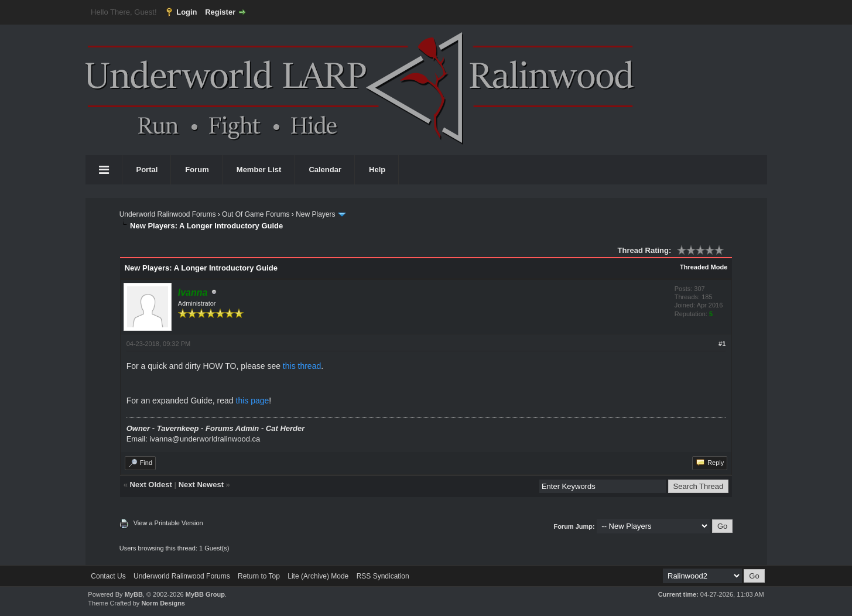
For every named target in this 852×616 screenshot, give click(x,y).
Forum (197, 170)
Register (220, 12)
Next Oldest (151, 485)
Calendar (325, 170)
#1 (722, 344)
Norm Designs (163, 603)
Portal (147, 170)
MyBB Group (205, 594)
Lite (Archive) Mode (318, 576)
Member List (259, 170)
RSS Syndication (383, 576)
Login (187, 12)
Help (377, 170)
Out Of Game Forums (256, 214)
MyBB (134, 594)
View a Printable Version (168, 523)
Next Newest (201, 485)
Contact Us (108, 576)
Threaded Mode (704, 267)
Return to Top (259, 576)
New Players (315, 214)
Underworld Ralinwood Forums (168, 214)
